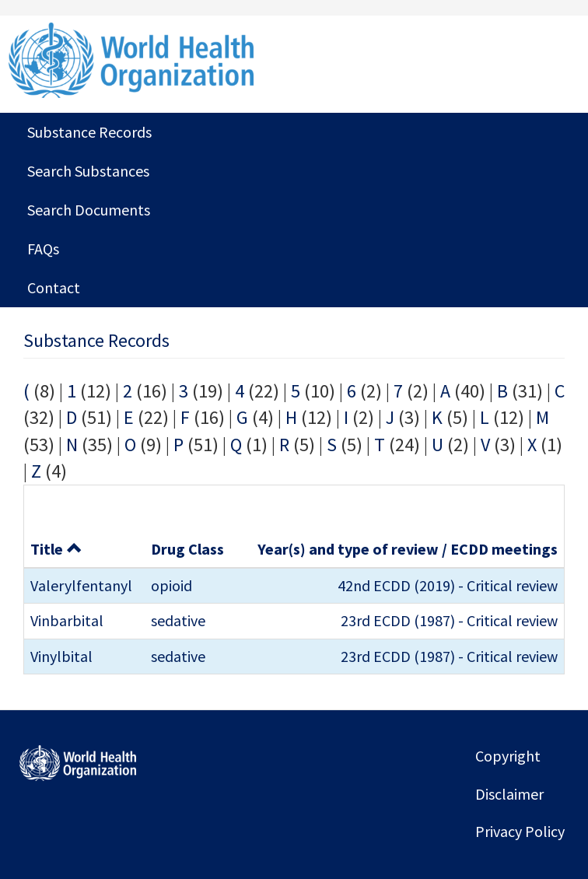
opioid (171, 585)
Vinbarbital (67, 620)
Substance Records (89, 132)
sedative (178, 620)
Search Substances (88, 171)
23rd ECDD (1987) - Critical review (449, 620)
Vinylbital (61, 656)
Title (56, 549)
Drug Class (187, 549)
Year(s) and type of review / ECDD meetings (408, 549)
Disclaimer (509, 794)
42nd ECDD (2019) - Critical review (448, 585)
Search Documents (89, 210)
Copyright (508, 756)
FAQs (43, 249)
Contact (54, 287)
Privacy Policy (520, 831)
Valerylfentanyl (81, 585)
